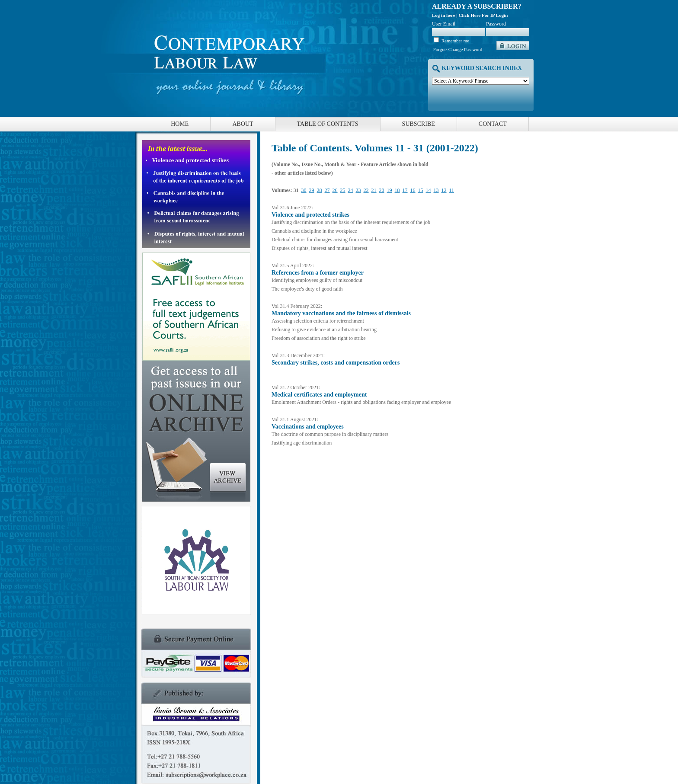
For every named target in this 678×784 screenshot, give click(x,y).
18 (397, 190)
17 (405, 190)
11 (452, 190)
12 (444, 190)
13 (436, 190)
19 (390, 190)
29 (312, 190)
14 (429, 190)
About (243, 124)
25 (343, 190)
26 (335, 190)
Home (180, 124)
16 (413, 190)
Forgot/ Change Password (458, 49)
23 (358, 190)
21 (374, 190)
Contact (493, 124)
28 (320, 190)
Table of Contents (328, 124)
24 (351, 190)
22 (366, 190)
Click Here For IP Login (483, 15)
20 (382, 190)
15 (421, 190)
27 (327, 190)
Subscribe (419, 124)
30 (304, 190)
